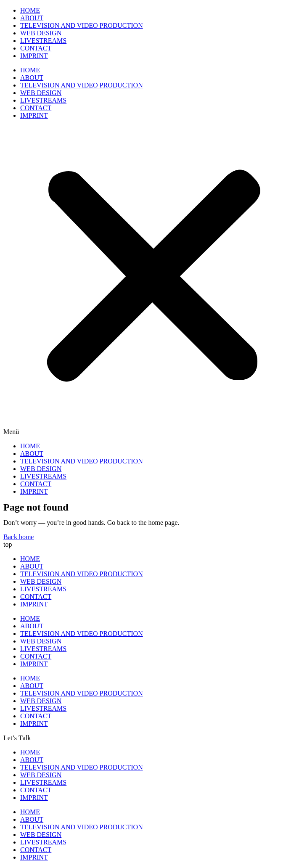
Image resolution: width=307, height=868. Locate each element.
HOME (30, 10)
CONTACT (36, 48)
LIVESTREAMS (43, 41)
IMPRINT (34, 56)
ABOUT (32, 18)
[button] (153, 281)
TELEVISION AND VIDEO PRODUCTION (82, 25)
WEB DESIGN (41, 33)
